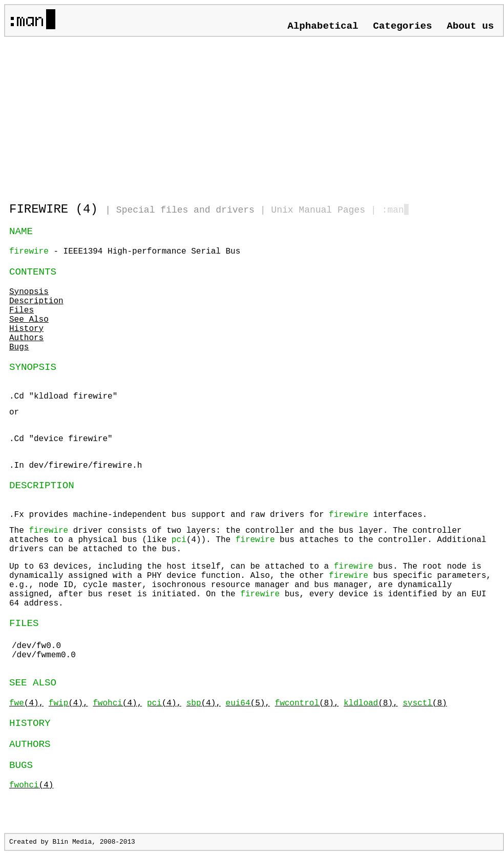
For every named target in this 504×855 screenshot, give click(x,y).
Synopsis (29, 292)
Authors (26, 338)
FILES (24, 623)
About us (470, 26)
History (26, 329)
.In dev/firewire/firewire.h (76, 466)
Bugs (19, 347)
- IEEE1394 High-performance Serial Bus (125, 252)
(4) (31, 785)
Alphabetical (323, 26)
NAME (21, 232)
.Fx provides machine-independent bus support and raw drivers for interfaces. (254, 532)
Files (22, 310)
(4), (26, 703)
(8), (307, 703)
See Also (29, 320)
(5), (248, 703)
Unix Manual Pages (318, 210)
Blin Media (72, 842)
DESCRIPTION (42, 486)
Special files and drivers (185, 210)
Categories (402, 26)
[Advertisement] (129, 115)
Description (36, 301)
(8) (425, 703)
